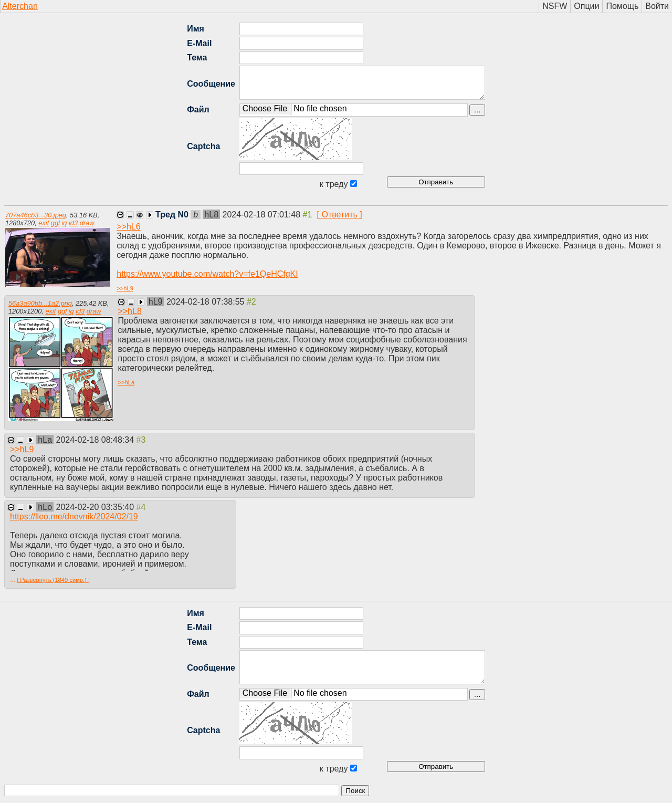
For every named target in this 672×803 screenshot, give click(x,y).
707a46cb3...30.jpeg (36, 215)
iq (64, 223)
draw (87, 223)
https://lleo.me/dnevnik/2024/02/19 (74, 517)
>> (128, 227)
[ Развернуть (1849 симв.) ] (53, 580)
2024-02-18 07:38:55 (207, 302)
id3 (73, 223)
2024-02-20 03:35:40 (96, 507)
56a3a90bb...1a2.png (40, 303)
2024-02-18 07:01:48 (263, 215)
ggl (55, 223)
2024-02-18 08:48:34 (96, 440)
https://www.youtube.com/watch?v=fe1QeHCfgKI (207, 274)
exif (44, 223)
